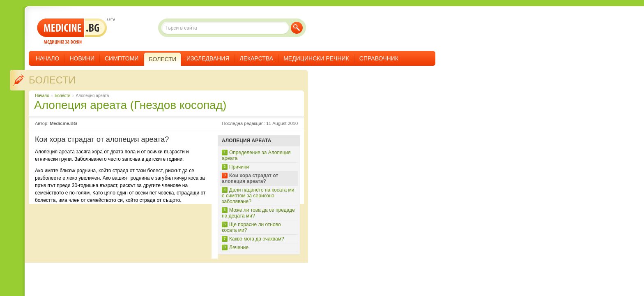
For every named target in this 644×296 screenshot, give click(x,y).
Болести (52, 80)
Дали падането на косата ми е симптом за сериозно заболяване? (258, 196)
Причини (239, 167)
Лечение (239, 247)
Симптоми (122, 58)
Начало (47, 58)
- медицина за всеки (72, 31)
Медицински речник (316, 58)
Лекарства (257, 58)
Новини (82, 58)
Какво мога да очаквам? (257, 239)
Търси (297, 28)
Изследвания (208, 58)
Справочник (379, 58)
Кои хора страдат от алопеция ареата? (250, 178)
